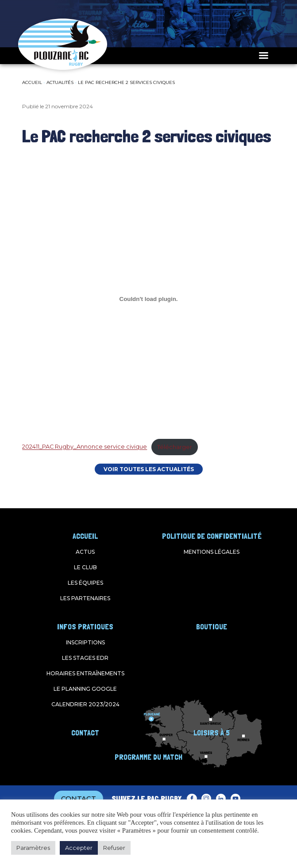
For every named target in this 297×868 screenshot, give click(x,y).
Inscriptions (85, 642)
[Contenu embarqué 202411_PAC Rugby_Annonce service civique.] (148, 299)
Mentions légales (212, 552)
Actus (85, 552)
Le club (85, 567)
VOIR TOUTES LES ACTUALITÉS (149, 469)
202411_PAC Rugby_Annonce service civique (85, 447)
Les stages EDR (85, 658)
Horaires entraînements (85, 673)
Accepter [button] (79, 848)
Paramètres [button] (33, 848)
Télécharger (175, 447)
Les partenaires (85, 598)
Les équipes (85, 583)
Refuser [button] (114, 848)
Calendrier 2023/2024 (85, 704)
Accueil (32, 82)
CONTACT (79, 798)
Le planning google (85, 689)
